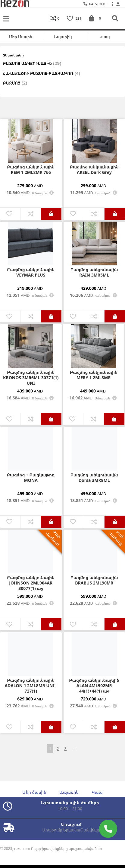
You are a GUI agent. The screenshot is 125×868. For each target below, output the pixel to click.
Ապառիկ (63, 37)
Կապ (105, 37)
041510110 (95, 4)
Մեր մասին (21, 37)
